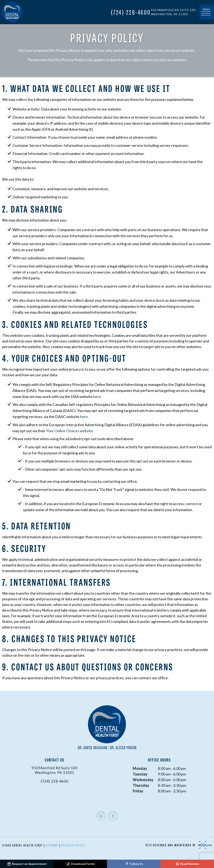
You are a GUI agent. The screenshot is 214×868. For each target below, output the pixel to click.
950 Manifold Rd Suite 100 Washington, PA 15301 (173, 12)
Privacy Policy (73, 851)
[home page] (12, 12)
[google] (101, 822)
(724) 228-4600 (131, 12)
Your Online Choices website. (70, 436)
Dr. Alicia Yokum (123, 753)
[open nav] (207, 12)
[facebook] (113, 822)
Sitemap (52, 851)
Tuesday (140, 779)
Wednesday (143, 785)
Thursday (141, 791)
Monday (140, 774)
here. (97, 402)
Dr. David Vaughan (93, 753)
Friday (138, 796)
